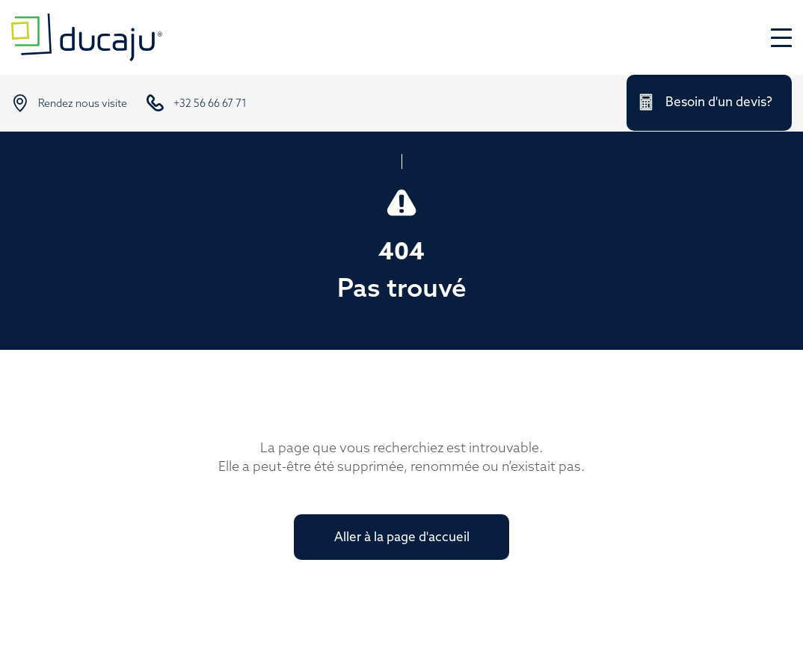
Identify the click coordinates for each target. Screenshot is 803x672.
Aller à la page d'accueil (402, 538)
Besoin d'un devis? (719, 103)
